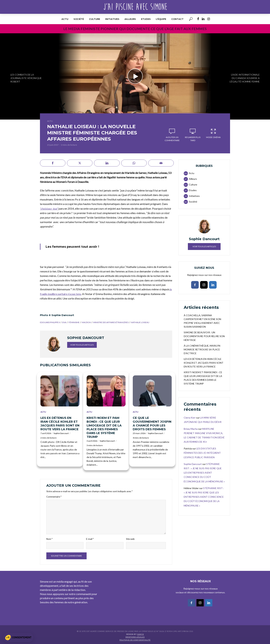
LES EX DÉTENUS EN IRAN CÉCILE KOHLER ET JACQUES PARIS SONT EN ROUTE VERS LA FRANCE (60, 424)
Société (79, 19)
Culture (95, 19)
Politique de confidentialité (135, 640)
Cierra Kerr (190, 418)
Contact (177, 19)
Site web (130, 539)
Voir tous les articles (82, 345)
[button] (18, 638)
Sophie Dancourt (61, 433)
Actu (65, 19)
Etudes (146, 19)
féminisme (74, 322)
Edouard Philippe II (50, 322)
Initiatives (112, 19)
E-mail (90, 539)
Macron (86, 322)
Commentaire (54, 497)
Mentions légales (135, 637)
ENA (64, 322)
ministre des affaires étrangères (111, 322)
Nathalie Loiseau (140, 322)
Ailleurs (130, 19)
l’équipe (161, 19)
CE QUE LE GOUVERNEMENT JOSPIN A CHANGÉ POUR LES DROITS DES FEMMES (152, 424)
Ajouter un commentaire (172, 139)
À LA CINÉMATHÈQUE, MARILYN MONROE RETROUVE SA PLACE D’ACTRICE (202, 349)
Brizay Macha (191, 429)
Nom (49, 539)
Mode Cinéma (213, 133)
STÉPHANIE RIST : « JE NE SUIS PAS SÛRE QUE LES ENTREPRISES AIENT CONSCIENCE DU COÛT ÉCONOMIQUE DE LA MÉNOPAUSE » (204, 473)
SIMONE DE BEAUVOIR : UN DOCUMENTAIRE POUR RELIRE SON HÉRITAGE (204, 336)
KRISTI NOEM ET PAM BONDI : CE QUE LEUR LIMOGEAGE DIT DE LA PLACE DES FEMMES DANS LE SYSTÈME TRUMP (104, 427)
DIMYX (141, 634)
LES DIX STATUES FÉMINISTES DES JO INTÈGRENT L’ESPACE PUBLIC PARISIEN (202, 453)
